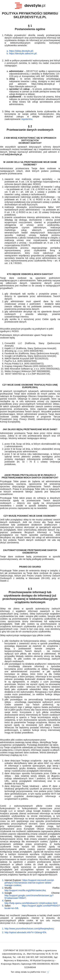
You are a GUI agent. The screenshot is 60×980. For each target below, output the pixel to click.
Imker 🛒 (45, 972)
